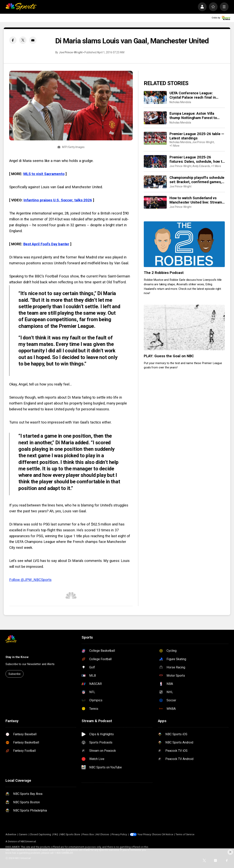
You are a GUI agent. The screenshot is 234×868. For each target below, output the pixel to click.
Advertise (11, 834)
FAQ (56, 834)
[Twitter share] (23, 40)
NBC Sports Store (70, 834)
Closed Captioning (40, 834)
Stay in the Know (17, 657)
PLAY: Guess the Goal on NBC (169, 356)
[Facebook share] (13, 40)
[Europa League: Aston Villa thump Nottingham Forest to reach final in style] (155, 118)
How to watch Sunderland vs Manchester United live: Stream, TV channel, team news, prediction (196, 200)
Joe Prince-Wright (71, 52)
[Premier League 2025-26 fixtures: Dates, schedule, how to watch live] (155, 162)
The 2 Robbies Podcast (164, 273)
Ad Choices (103, 834)
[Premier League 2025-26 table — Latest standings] (155, 138)
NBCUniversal (28, 841)
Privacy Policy (119, 834)
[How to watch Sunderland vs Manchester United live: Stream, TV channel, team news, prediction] (155, 202)
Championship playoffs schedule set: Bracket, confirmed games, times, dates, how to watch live (197, 180)
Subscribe (15, 674)
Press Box (88, 834)
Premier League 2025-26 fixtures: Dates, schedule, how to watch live (197, 159)
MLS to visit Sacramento (44, 174)
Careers (23, 834)
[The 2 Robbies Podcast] (184, 244)
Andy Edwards (201, 166)
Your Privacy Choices (149, 834)
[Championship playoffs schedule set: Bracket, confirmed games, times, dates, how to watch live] (155, 182)
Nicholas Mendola (180, 102)
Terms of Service (185, 834)
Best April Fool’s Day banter (46, 244)
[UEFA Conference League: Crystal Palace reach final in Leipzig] (155, 97)
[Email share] (33, 40)
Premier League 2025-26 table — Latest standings (197, 136)
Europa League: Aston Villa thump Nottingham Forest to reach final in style (193, 116)
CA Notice (167, 834)
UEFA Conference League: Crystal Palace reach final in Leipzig (193, 95)
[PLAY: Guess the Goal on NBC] (184, 327)
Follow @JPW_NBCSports (30, 580)
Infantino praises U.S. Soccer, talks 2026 (58, 200)
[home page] (21, 7)
